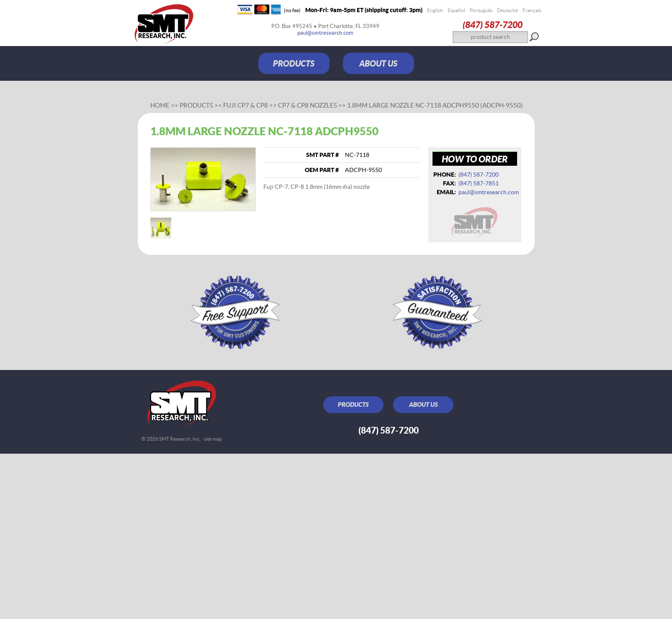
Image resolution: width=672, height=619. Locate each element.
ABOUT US (378, 63)
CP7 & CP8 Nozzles (308, 105)
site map (213, 439)
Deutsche (507, 10)
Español (456, 10)
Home (160, 105)
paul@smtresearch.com (325, 33)
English (435, 10)
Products (196, 105)
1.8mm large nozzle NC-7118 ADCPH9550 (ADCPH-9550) (435, 105)
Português (481, 10)
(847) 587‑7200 (493, 24)
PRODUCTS (294, 63)
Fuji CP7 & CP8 (246, 105)
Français (532, 10)
